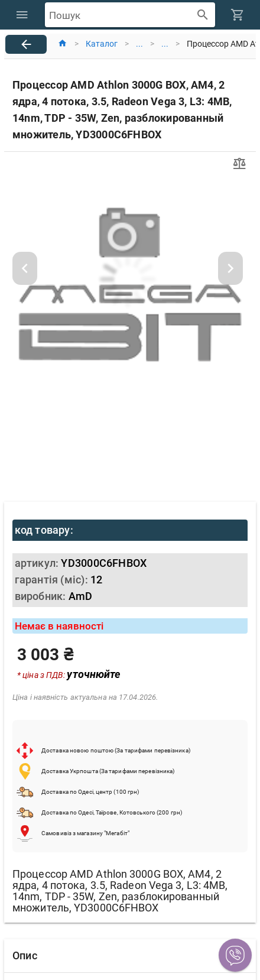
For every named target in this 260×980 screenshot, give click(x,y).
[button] (235, 955)
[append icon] (203, 15)
